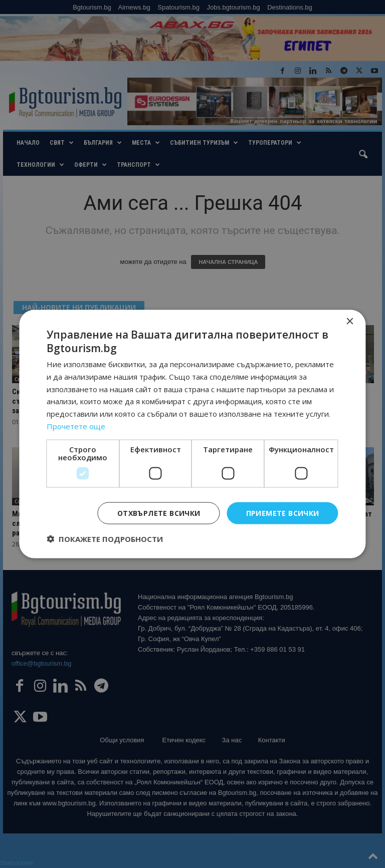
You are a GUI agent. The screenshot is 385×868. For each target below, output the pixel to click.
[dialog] (192, 434)
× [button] (350, 321)
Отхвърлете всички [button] (159, 513)
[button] (105, 539)
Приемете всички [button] (283, 513)
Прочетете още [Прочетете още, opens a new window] (76, 426)
